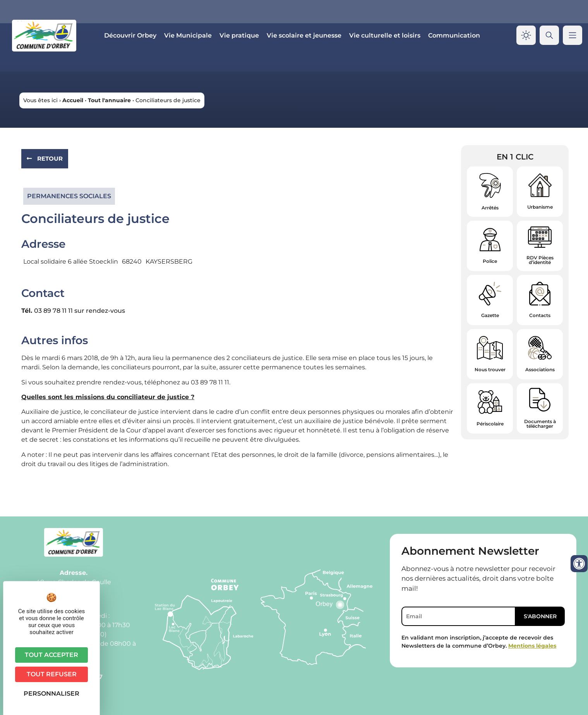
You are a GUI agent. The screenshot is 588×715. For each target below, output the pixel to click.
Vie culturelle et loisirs (385, 35)
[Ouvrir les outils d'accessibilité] (579, 564)
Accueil (73, 100)
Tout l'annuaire (109, 100)
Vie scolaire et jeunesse (304, 35)
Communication (454, 35)
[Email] (459, 616)
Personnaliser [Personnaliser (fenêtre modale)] (51, 694)
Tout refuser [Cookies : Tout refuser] (52, 674)
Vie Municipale (188, 35)
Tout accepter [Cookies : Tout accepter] (51, 655)
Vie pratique (239, 35)
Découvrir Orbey (130, 35)
